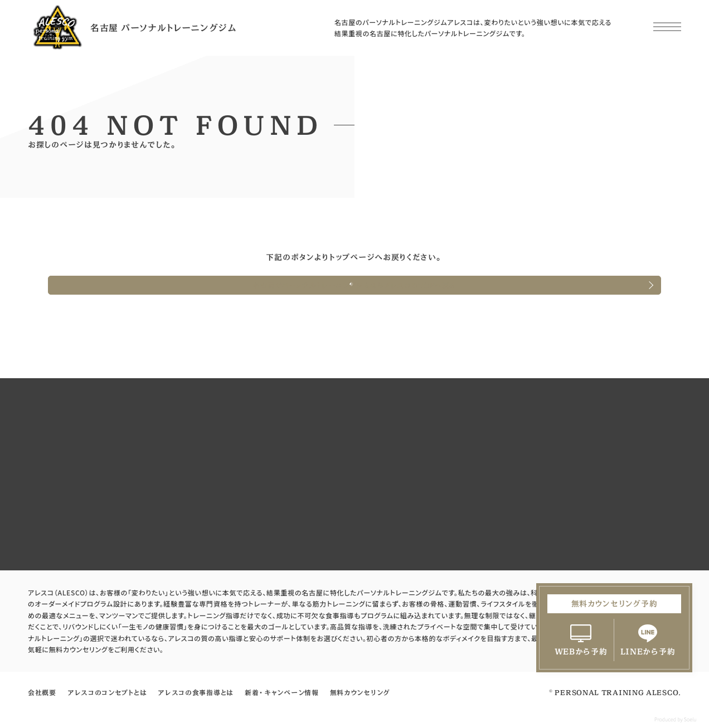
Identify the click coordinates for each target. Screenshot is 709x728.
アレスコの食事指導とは (196, 692)
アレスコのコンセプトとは (107, 692)
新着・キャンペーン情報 (282, 692)
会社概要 (42, 692)
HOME (50, 211)
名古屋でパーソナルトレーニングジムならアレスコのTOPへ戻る (354, 285)
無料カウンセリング (360, 692)
